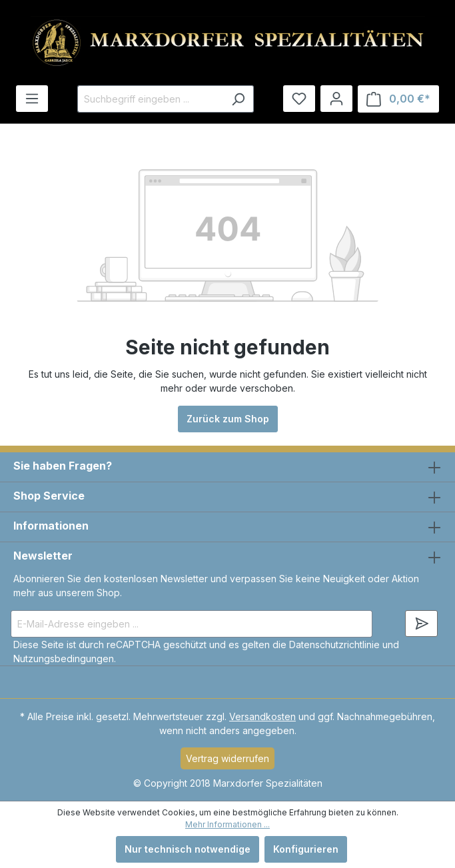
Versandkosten (262, 716)
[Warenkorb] (398, 99)
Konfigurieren (306, 849)
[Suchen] (238, 99)
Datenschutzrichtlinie (334, 645)
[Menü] (32, 99)
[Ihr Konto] (336, 99)
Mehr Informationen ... (227, 824)
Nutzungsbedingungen (64, 658)
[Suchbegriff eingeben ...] (150, 99)
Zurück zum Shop (228, 419)
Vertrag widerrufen (227, 758)
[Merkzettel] (299, 99)
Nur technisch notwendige (188, 849)
